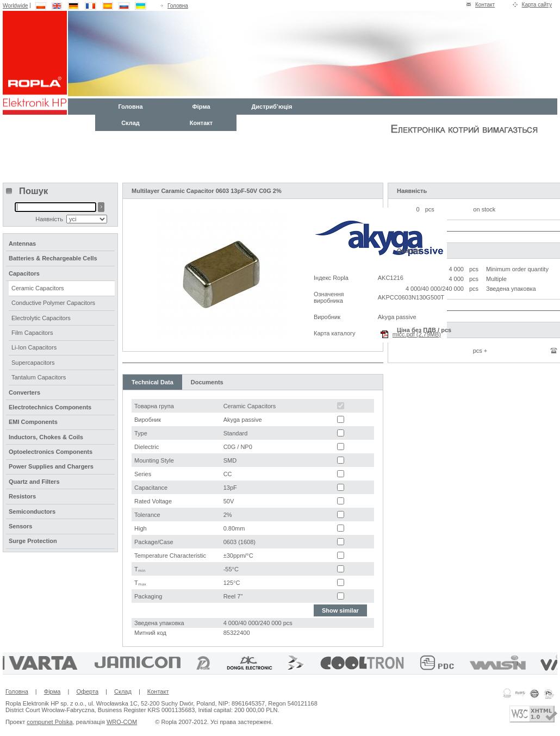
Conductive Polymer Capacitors (53, 303)
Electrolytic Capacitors (41, 318)
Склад (130, 123)
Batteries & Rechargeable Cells (53, 258)
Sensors (20, 526)
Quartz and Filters (34, 482)
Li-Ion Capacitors (34, 347)
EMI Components (33, 422)
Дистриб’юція (272, 107)
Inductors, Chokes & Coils (46, 437)
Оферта (87, 691)
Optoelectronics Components (51, 452)
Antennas (22, 244)
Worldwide (15, 6)
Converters (24, 392)
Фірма (201, 107)
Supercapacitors (33, 363)
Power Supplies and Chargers (51, 466)
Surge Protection (33, 541)
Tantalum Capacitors (39, 377)
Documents (207, 382)
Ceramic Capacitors (38, 288)
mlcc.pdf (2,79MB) (417, 334)
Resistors (22, 496)
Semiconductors (32, 512)
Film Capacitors (32, 333)
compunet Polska (49, 722)
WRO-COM (122, 722)
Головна (178, 6)
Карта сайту (537, 5)
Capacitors (24, 273)
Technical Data (153, 382)
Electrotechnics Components (50, 407)
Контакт (485, 5)
